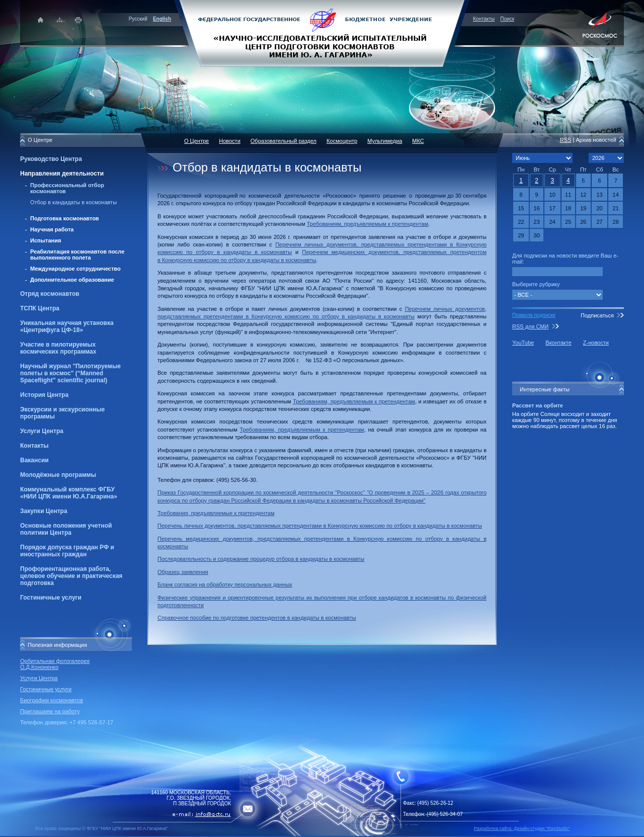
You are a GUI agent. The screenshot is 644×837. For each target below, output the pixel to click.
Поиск (507, 19)
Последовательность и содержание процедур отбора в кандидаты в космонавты (261, 559)
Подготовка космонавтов (65, 218)
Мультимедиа (385, 141)
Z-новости (596, 343)
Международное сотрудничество (75, 269)
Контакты (484, 19)
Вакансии (34, 460)
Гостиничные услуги (51, 598)
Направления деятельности (62, 174)
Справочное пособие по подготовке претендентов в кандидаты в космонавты (257, 618)
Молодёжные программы (58, 475)
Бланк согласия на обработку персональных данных (225, 584)
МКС (418, 141)
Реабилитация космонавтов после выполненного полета (77, 255)
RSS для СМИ (530, 326)
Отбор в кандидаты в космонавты (73, 202)
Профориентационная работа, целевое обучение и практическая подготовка (71, 576)
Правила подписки (534, 315)
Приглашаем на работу (50, 711)
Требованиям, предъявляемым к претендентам (368, 224)
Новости (230, 141)
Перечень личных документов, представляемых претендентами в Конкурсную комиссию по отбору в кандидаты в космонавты (320, 526)
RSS (566, 140)
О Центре (196, 141)
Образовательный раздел (284, 141)
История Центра (44, 395)
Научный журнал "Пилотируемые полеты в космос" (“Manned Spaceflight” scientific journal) (70, 373)
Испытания (46, 240)
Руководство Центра (51, 159)
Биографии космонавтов (52, 700)
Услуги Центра (42, 431)
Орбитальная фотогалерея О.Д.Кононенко (55, 664)
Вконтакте (558, 343)
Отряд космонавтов (50, 294)
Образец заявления (183, 572)
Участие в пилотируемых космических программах (58, 348)
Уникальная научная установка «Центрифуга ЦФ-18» (67, 326)
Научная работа (52, 229)
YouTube (523, 343)
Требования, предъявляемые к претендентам (216, 513)
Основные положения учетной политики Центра (66, 529)
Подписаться (597, 315)
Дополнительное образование (72, 280)
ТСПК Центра (40, 308)
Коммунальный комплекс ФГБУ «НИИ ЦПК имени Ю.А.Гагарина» (69, 493)
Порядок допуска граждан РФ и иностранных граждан (67, 551)
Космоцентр (342, 141)
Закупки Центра (44, 511)
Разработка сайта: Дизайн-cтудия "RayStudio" (522, 828)
